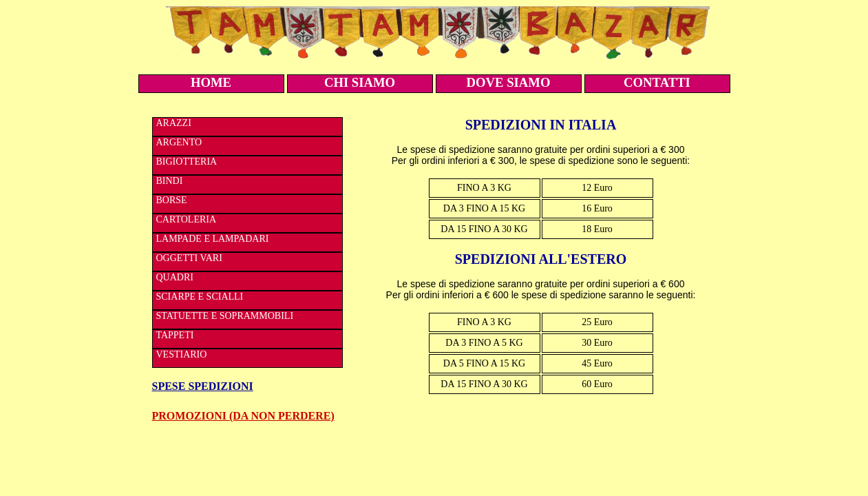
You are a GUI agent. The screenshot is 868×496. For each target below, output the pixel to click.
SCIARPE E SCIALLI (200, 297)
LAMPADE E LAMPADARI (213, 239)
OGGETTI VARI (189, 258)
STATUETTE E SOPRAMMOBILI (225, 316)
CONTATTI (657, 82)
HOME (211, 82)
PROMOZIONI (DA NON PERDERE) (243, 416)
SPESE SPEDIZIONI (203, 386)
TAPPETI (175, 335)
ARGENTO (179, 142)
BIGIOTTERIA (187, 162)
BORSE (172, 200)
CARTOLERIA (187, 219)
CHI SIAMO (360, 82)
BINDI (170, 181)
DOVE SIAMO (509, 82)
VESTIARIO (182, 354)
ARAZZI (174, 123)
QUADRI (175, 277)
